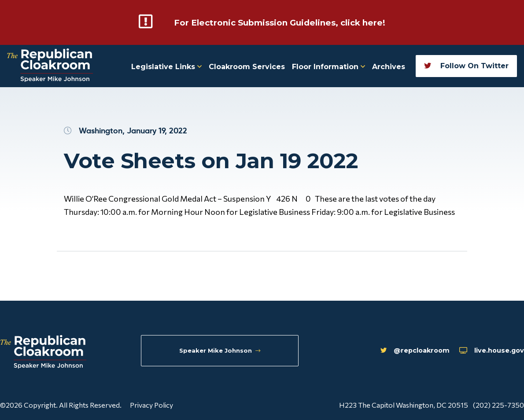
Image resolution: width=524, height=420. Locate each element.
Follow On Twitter (466, 65)
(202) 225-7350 (498, 404)
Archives (389, 66)
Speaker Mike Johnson (222, 352)
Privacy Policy (151, 404)
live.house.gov (480, 353)
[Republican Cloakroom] (50, 65)
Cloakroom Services (247, 66)
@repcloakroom (390, 353)
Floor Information (328, 66)
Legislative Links (166, 66)
